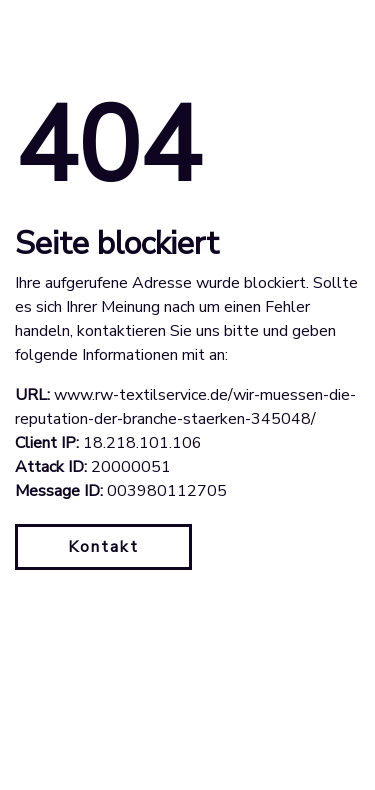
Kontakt (103, 547)
